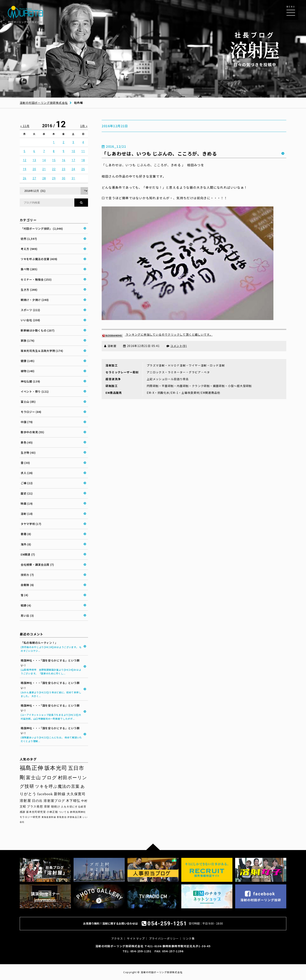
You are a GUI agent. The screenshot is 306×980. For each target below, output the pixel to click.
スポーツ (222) (30, 310)
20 (34, 169)
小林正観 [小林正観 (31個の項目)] (52, 812)
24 (73, 169)
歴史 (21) (27, 493)
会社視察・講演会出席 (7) (37, 565)
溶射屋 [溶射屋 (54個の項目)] (25, 801)
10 (73, 151)
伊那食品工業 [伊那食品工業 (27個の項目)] (75, 817)
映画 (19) (27, 503)
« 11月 (25, 126)
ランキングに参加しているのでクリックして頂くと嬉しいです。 (157, 334)
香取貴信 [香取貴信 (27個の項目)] (62, 817)
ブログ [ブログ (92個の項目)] (49, 778)
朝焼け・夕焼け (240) (35, 300)
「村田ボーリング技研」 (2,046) (42, 229)
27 (34, 178)
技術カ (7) (27, 575)
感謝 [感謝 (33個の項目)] (23, 812)
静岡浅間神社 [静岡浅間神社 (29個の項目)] (78, 812)
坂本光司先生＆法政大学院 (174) (42, 351)
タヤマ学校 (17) (31, 524)
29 (54, 178)
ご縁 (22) (27, 483)
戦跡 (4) (26, 605)
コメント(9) (179, 346)
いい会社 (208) (30, 320)
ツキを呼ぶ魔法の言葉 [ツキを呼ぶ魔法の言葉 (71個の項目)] (57, 786)
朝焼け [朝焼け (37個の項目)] (56, 807)
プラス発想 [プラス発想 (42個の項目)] (35, 806)
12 (25, 160)
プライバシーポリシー (164, 938)
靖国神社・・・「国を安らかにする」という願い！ (51, 667)
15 (54, 160)
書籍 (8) (26, 534)
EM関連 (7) (28, 554)
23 (64, 169)
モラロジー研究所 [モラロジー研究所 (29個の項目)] (30, 817)
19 (25, 169)
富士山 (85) (28, 402)
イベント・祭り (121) (35, 391)
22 (54, 169)
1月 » (84, 126)
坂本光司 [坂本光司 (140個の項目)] (56, 768)
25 (83, 169)
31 (73, 178)
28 (44, 178)
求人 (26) (27, 473)
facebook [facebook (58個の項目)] (45, 794)
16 (64, 160)
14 (44, 160)
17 (73, 160)
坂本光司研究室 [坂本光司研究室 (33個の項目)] (36, 812)
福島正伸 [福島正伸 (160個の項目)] (32, 768)
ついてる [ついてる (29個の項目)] (64, 812)
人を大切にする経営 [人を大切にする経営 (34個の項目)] (74, 807)
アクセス (117, 938)
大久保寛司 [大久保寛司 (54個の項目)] (76, 794)
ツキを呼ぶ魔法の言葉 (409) (39, 259)
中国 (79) (27, 422)
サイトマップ (136, 938)
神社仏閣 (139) (30, 381)
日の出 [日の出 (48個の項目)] (37, 801)
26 (25, 178)
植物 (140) (28, 371)
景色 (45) (27, 442)
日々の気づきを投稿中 (255, 49)
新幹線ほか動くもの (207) (38, 330)
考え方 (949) (29, 249)
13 (34, 160)
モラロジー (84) (31, 412)
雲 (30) (25, 463)
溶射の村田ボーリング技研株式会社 (44, 103)
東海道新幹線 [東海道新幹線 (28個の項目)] (49, 817)
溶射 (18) (27, 514)
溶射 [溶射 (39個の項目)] (47, 807)
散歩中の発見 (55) (32, 432)
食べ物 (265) (29, 269)
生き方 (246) (29, 290)
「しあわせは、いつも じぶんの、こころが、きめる (159, 153)
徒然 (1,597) (29, 239)
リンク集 (189, 938)
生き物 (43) (28, 453)
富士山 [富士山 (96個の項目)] (33, 778)
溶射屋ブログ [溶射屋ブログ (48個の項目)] (54, 801)
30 (64, 178)
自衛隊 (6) (27, 585)
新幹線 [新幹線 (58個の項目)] (60, 794)
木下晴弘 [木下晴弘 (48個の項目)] (73, 801)
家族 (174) (28, 341)
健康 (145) (28, 361)
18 (83, 160)
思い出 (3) (27, 615)
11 (83, 151)
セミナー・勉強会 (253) (36, 279)
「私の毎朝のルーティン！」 (51, 647)
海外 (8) (26, 544)
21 (44, 169)
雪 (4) (24, 595)
